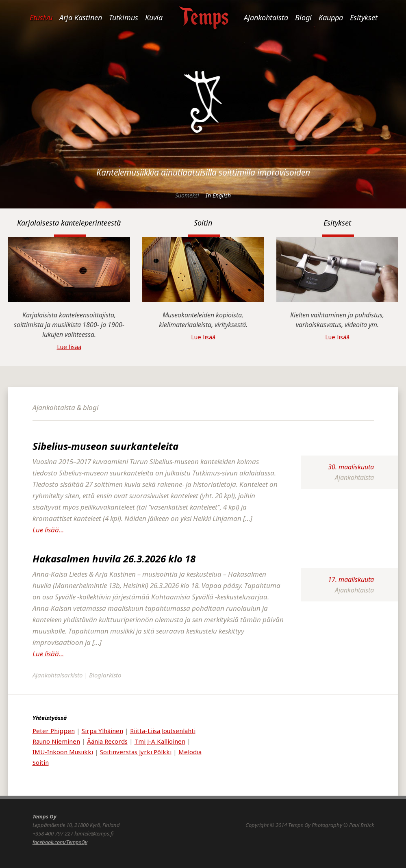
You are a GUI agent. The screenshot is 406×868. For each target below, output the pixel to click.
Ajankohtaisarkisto (58, 675)
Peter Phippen (54, 731)
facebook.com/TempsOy (60, 842)
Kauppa (331, 17)
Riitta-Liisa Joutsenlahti (163, 731)
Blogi (303, 17)
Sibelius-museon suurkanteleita (105, 446)
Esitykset (364, 17)
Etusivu (41, 17)
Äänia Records (107, 741)
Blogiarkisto (105, 675)
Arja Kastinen (81, 17)
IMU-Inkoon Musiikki (63, 752)
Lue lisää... (48, 530)
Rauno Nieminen (56, 741)
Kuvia (154, 17)
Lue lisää (69, 347)
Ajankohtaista (266, 17)
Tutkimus (124, 17)
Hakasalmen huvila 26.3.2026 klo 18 (114, 559)
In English (218, 195)
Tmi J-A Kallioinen (160, 741)
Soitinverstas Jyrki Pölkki (136, 752)
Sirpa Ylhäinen (102, 731)
